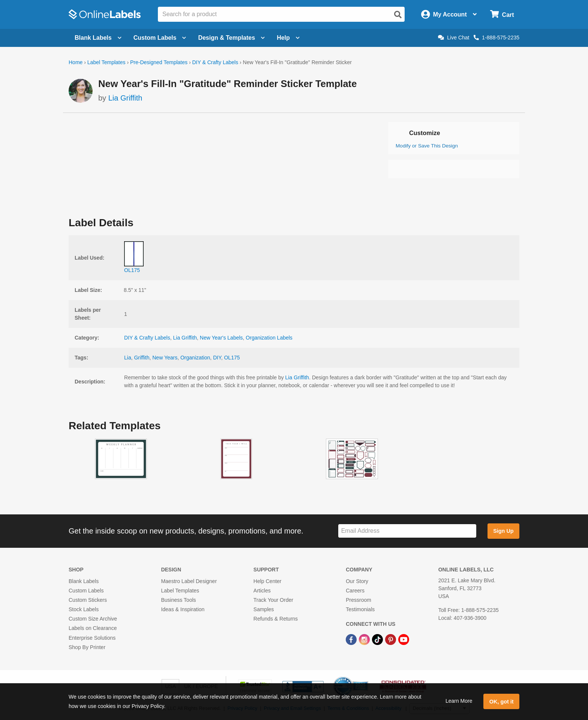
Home (76, 62)
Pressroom (358, 600)
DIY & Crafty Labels (215, 62)
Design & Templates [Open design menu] (231, 38)
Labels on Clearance (93, 628)
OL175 (232, 358)
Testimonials (360, 609)
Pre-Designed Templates (159, 62)
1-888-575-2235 (496, 38)
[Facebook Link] (352, 639)
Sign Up (503, 531)
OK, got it (502, 702)
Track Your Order (273, 600)
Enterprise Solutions (92, 638)
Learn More (459, 701)
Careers (355, 591)
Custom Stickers (88, 600)
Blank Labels (84, 581)
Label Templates (106, 62)
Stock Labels (84, 609)
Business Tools (178, 600)
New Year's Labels (221, 338)
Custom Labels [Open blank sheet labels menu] (160, 38)
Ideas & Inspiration (183, 609)
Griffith (142, 358)
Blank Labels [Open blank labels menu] (98, 38)
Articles (262, 591)
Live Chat (454, 38)
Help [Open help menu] (288, 38)
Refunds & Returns (276, 619)
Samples (264, 609)
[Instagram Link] (365, 639)
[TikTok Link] (378, 639)
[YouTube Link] (404, 639)
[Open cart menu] (502, 14)
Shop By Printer (87, 647)
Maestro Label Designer (189, 581)
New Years (165, 358)
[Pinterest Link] (391, 639)
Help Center (268, 581)
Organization (195, 358)
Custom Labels (86, 591)
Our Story (357, 581)
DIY (217, 358)
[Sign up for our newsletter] (407, 531)
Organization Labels (269, 338)
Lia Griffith (125, 98)
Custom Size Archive (93, 619)
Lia (128, 358)
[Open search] (398, 15)
